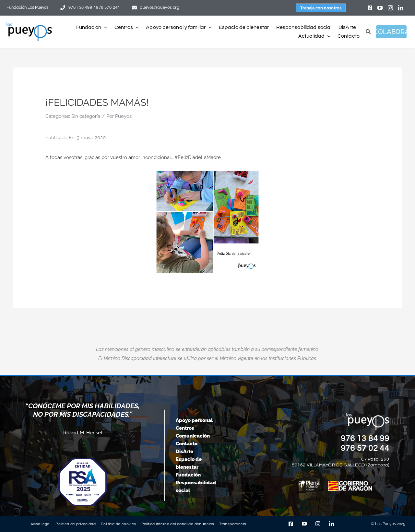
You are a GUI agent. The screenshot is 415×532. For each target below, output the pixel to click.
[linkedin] (401, 8)
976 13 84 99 (365, 439)
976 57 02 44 (365, 448)
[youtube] (380, 8)
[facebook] (370, 8)
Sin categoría (86, 116)
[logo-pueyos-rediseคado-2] (29, 25)
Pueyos (123, 116)
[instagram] (390, 8)
